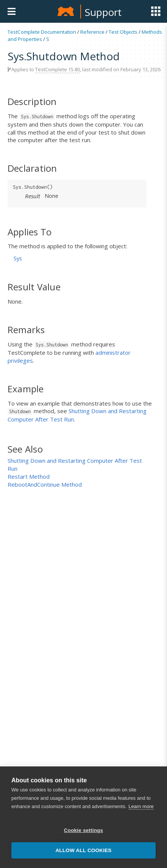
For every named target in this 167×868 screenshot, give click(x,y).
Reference (92, 32)
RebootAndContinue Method (45, 484)
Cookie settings (84, 831)
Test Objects (123, 32)
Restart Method (29, 476)
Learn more (141, 807)
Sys (18, 258)
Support (103, 12)
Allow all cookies (83, 851)
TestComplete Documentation (42, 32)
